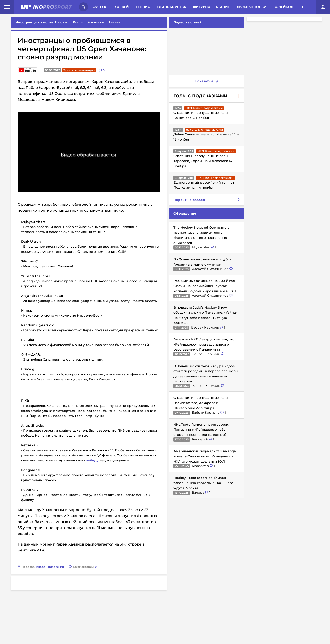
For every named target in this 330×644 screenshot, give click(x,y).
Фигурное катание (211, 7)
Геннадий (199, 439)
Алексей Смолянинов (210, 269)
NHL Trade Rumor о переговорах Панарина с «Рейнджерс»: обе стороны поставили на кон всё (200, 430)
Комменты (96, 22)
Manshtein (200, 466)
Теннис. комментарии (79, 70)
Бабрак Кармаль (205, 327)
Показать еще (206, 81)
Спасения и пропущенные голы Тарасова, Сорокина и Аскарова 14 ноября (202, 161)
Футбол (100, 7)
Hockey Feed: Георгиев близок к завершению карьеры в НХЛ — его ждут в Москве (202, 483)
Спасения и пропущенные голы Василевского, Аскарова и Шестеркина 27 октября (200, 403)
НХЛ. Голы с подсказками (203, 108)
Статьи (78, 22)
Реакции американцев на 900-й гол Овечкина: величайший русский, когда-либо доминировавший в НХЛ (204, 286)
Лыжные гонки (252, 7)
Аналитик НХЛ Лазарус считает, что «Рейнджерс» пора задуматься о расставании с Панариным (203, 344)
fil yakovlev (200, 247)
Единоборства (171, 7)
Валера (198, 492)
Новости (114, 22)
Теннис (143, 7)
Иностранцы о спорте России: (42, 22)
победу (92, 465)
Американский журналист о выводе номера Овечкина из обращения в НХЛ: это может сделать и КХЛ (204, 456)
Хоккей (122, 7)
